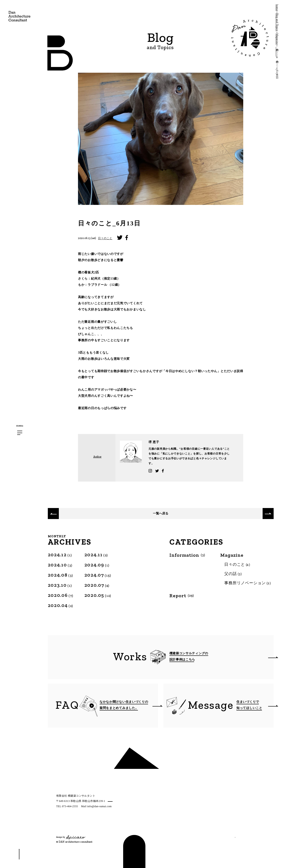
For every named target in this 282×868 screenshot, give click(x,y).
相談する (220, 834)
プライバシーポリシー (70, 818)
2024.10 (60, 565)
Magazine (232, 555)
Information (187, 555)
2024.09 (97, 565)
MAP (111, 801)
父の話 (233, 574)
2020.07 (97, 585)
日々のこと (105, 238)
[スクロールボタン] (19, 854)
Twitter (173, 471)
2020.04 (60, 605)
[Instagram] (58, 828)
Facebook (188, 471)
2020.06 (61, 595)
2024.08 (60, 575)
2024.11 (96, 555)
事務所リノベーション (248, 583)
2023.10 (60, 585)
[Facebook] (73, 828)
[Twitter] (66, 828)
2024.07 (98, 575)
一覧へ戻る (161, 513)
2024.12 (60, 555)
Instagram (158, 471)
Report (182, 596)
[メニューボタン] (20, 433)
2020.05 (98, 595)
